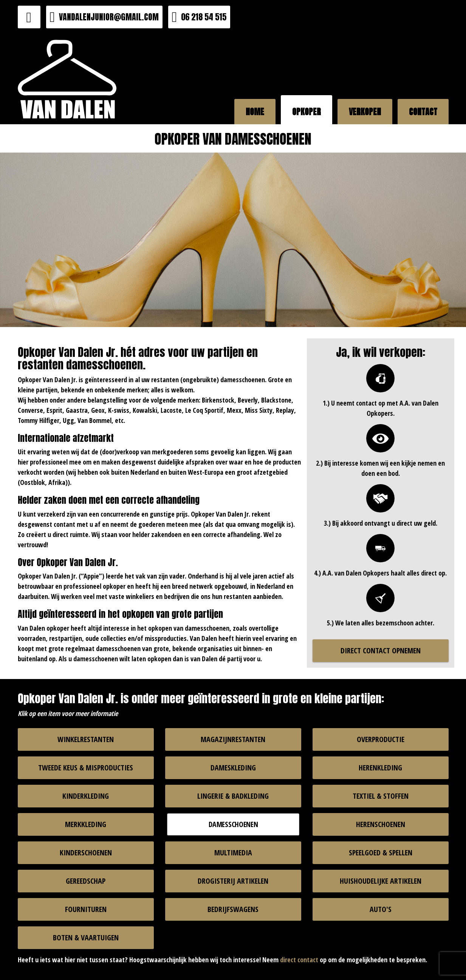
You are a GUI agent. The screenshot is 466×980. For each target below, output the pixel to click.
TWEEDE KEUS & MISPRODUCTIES (86, 768)
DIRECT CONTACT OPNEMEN (381, 651)
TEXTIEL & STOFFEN (381, 796)
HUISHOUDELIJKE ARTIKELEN (381, 881)
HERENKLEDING (380, 768)
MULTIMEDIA (233, 853)
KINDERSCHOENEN (86, 853)
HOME (255, 112)
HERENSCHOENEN (381, 824)
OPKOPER (307, 112)
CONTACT (423, 112)
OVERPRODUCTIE (381, 739)
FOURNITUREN (86, 909)
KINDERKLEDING (86, 796)
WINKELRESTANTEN (86, 739)
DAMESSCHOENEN (233, 824)
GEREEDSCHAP (86, 881)
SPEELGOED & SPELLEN (381, 853)
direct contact (299, 960)
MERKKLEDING (86, 824)
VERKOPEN (365, 112)
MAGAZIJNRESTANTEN (233, 739)
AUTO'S (381, 909)
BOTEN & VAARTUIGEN (86, 938)
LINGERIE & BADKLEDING (233, 796)
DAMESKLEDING (233, 768)
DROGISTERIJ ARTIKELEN (233, 881)
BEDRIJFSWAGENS (233, 909)
